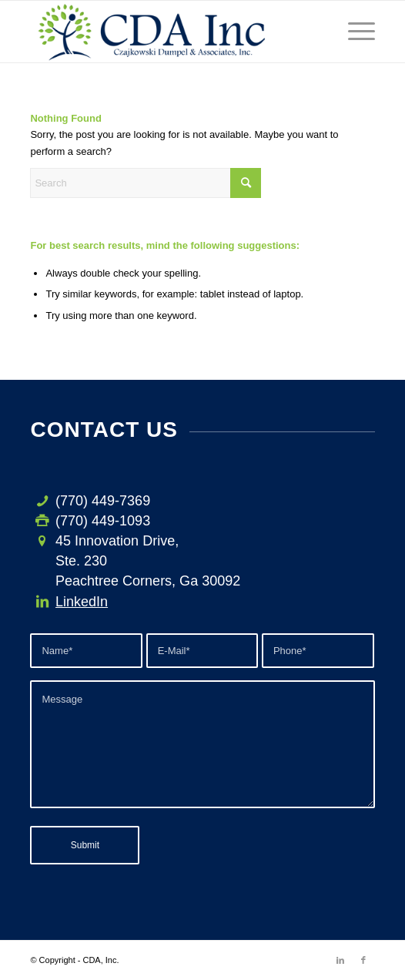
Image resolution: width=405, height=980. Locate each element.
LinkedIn (82, 602)
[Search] (146, 183)
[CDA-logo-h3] (168, 32)
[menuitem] (354, 32)
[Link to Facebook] (363, 960)
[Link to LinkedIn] (340, 960)
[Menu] (354, 32)
